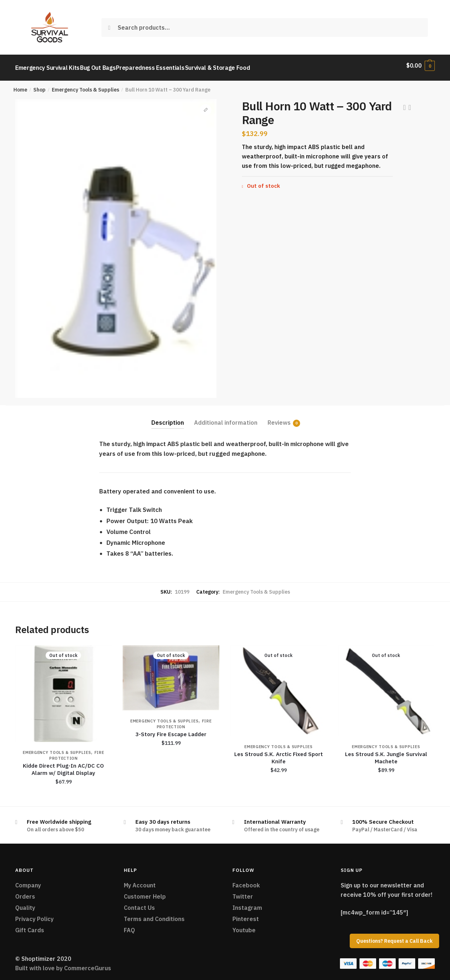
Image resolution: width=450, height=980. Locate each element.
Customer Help (145, 892)
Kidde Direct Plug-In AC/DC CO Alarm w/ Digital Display (63, 765)
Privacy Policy (34, 915)
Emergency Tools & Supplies (85, 85)
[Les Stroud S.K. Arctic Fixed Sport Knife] (279, 686)
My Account (140, 881)
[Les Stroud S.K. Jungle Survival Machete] (386, 686)
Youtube (244, 926)
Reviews (279, 418)
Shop (39, 85)
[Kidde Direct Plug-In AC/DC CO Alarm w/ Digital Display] (64, 689)
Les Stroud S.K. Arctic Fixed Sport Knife (279, 753)
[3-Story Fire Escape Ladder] (171, 674)
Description (168, 418)
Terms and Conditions (154, 915)
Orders (25, 892)
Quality (25, 903)
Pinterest (246, 915)
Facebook (246, 881)
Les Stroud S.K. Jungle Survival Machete (386, 753)
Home (20, 85)
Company (28, 881)
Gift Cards (30, 926)
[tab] (168, 413)
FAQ (129, 926)
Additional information (226, 418)
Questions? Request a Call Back (394, 941)
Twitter (243, 892)
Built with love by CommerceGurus (63, 964)
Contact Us (139, 903)
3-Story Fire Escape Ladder (171, 730)
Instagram (247, 903)
